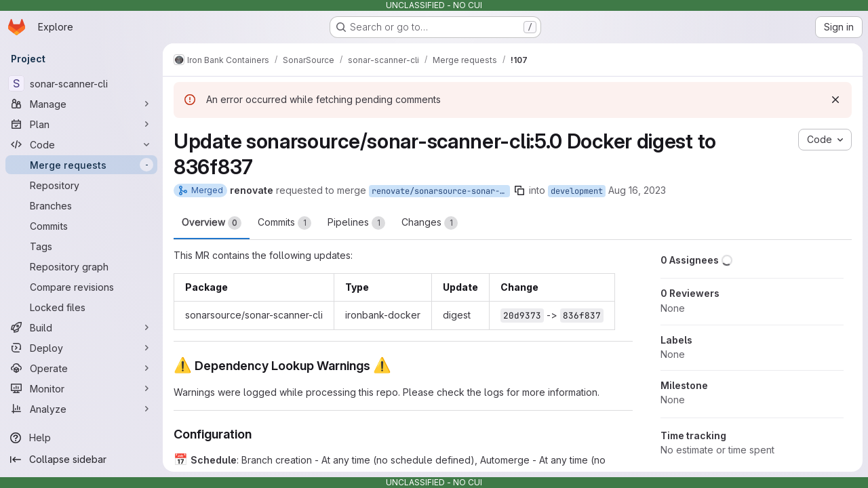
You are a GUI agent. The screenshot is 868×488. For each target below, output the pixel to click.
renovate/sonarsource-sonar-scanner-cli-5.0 (441, 191)
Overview (212, 223)
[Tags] (81, 246)
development (577, 191)
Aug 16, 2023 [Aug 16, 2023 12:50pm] (637, 190)
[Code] (81, 144)
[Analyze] (81, 409)
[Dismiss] (835, 100)
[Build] (81, 327)
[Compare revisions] (81, 287)
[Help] (81, 438)
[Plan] (81, 124)
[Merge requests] (81, 165)
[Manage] (81, 104)
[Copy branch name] (519, 190)
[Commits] (81, 226)
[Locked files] (81, 307)
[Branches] (81, 205)
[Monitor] (81, 388)
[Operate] (81, 368)
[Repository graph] (81, 266)
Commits (284, 223)
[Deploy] (81, 348)
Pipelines (356, 223)
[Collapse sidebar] (81, 460)
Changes (430, 223)
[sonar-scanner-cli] (81, 83)
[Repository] (81, 185)
